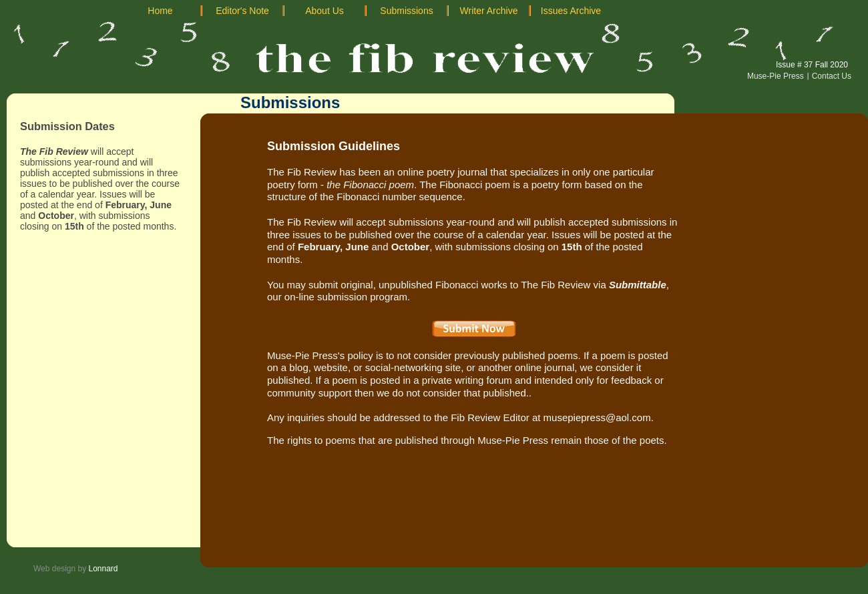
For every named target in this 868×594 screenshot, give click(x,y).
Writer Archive (489, 11)
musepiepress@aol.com (597, 417)
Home (160, 11)
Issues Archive (571, 11)
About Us (324, 11)
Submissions (406, 11)
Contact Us (832, 76)
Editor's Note (242, 11)
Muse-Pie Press (776, 76)
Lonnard (103, 569)
